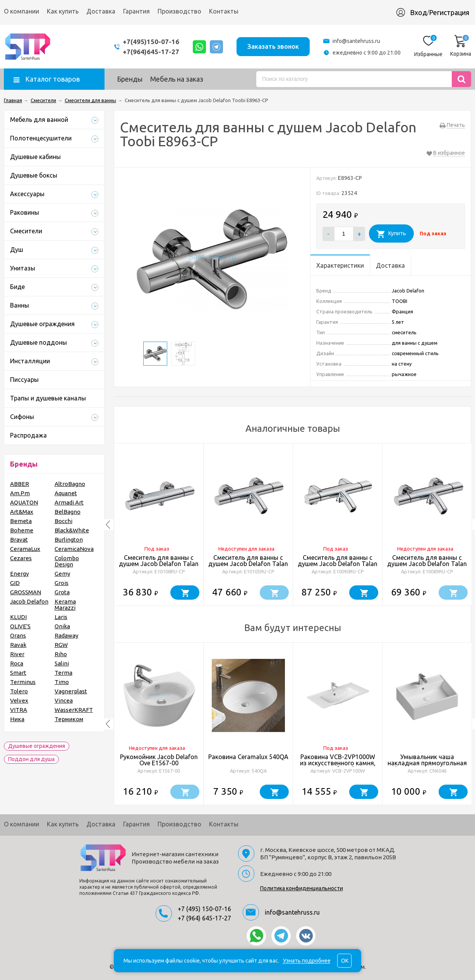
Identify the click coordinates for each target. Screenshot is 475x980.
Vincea (64, 700)
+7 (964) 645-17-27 (204, 918)
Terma (63, 673)
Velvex (19, 700)
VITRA (19, 710)
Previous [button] (108, 525)
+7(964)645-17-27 (151, 52)
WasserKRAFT (74, 710)
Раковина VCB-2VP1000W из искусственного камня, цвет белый (338, 763)
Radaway (66, 635)
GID (15, 583)
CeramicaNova (74, 549)
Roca (17, 663)
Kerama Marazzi (65, 605)
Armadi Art (69, 502)
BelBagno (68, 512)
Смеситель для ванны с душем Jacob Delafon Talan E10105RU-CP (248, 564)
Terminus (23, 682)
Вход (418, 12)
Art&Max (22, 512)
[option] (159, 525)
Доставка (101, 11)
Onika (62, 626)
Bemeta (21, 521)
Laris (61, 617)
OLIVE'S (20, 626)
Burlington (69, 540)
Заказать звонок (273, 46)
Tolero (19, 691)
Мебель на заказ (177, 79)
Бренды (130, 79)
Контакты (224, 11)
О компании (21, 11)
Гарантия (136, 11)
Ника (17, 719)
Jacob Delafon (29, 601)
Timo (62, 682)
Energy (19, 574)
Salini (62, 663)
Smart (18, 673)
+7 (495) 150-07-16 (204, 909)
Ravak (18, 645)
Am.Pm (20, 493)
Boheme (22, 530)
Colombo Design (67, 561)
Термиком (69, 719)
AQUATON (24, 502)
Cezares (21, 558)
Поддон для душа (31, 759)
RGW (61, 645)
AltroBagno (70, 484)
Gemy (62, 574)
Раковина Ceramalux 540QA (248, 757)
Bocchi (63, 521)
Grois (62, 583)
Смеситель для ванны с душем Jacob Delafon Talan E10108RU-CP (159, 564)
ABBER (20, 484)
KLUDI (18, 617)
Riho (61, 654)
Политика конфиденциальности (302, 888)
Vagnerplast (71, 691)
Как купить (63, 11)
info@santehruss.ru (356, 41)
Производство (179, 11)
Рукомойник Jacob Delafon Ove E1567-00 (159, 760)
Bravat (19, 540)
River (17, 654)
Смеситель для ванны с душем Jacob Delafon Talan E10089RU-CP (427, 564)
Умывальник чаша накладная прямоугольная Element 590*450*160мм (427, 763)
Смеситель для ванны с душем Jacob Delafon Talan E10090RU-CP (338, 564)
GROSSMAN (26, 592)
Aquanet (66, 493)
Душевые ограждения (37, 746)
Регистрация (449, 12)
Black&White (72, 530)
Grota (62, 592)
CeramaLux (25, 549)
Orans (18, 635)
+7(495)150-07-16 (151, 42)
